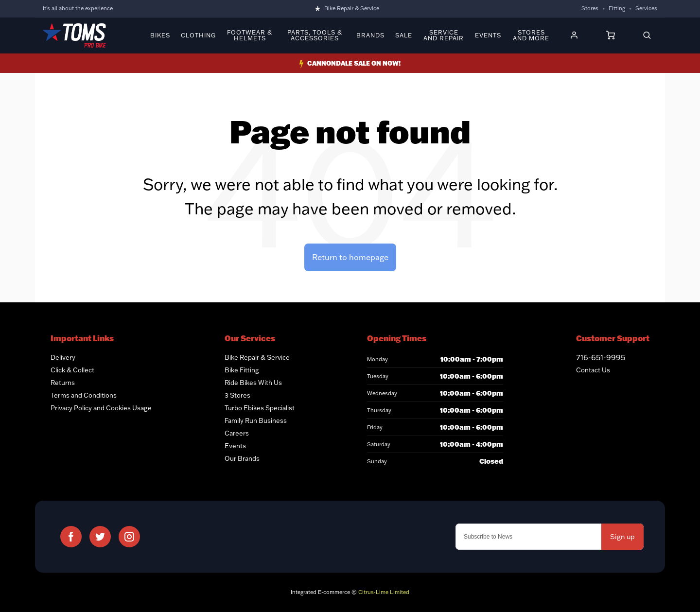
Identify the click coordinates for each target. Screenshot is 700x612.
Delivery (63, 357)
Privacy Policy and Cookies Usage (101, 408)
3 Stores (237, 395)
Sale (404, 35)
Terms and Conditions (84, 395)
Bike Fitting (242, 370)
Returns (63, 383)
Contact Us (593, 370)
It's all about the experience (78, 8)
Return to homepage (350, 257)
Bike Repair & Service (352, 8)
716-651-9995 (601, 357)
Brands (370, 35)
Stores (590, 8)
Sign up (622, 537)
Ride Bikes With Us (253, 383)
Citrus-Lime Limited (384, 592)
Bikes (160, 35)
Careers (237, 433)
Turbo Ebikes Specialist (260, 408)
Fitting (617, 8)
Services (646, 8)
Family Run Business (256, 420)
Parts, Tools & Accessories (315, 35)
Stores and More (531, 35)
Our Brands (242, 458)
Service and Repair (444, 35)
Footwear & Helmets (250, 35)
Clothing (198, 35)
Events (488, 35)
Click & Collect (72, 370)
